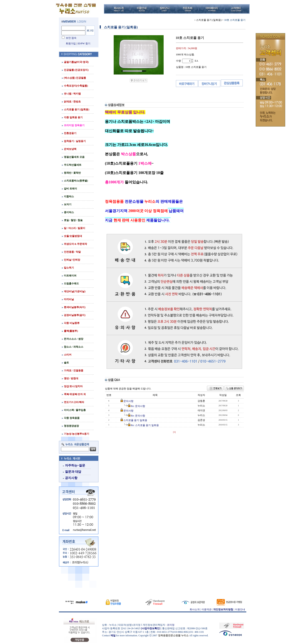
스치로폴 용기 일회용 (135, 420)
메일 (113, 635)
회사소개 (195, 609)
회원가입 (71, 44)
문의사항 (128, 401)
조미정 (171, 625)
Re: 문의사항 (138, 406)
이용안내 (240, 609)
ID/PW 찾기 (84, 44)
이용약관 (207, 609)
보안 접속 (71, 38)
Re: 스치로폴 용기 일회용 (145, 425)
